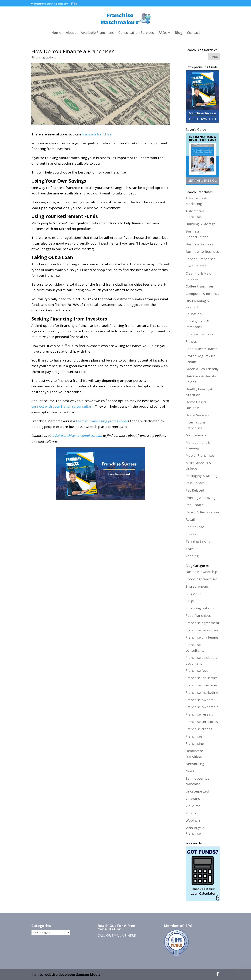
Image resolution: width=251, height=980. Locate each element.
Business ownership (201, 572)
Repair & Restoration (202, 512)
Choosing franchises (202, 579)
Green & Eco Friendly (202, 369)
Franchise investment (203, 685)
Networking (195, 764)
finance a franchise (97, 134)
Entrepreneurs (197, 586)
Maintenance (196, 435)
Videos (191, 813)
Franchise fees (197, 670)
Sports (191, 534)
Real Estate (195, 505)
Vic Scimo (193, 806)
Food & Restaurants (201, 349)
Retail (190, 520)
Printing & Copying (201, 498)
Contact (193, 33)
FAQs (163, 33)
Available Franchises (97, 33)
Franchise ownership (202, 707)
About (71, 33)
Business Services (199, 244)
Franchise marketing (202, 692)
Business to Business (202, 252)
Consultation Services (136, 33)
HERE (132, 935)
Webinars (193, 820)
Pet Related (195, 490)
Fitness (191, 341)
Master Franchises (200, 455)
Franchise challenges (202, 637)
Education (194, 314)
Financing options (44, 57)
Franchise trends (199, 729)
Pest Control (196, 483)
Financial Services (199, 334)
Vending (192, 556)
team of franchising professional (102, 421)
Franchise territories (202, 722)
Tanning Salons (198, 541)
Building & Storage (201, 224)
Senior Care (195, 527)
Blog (179, 33)
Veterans (193, 799)
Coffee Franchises (200, 286)
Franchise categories (202, 630)
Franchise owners (199, 700)
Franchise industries (202, 678)
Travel (191, 549)
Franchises (194, 736)
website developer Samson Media (72, 975)
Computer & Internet (202, 294)
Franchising (195, 743)
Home (56, 33)
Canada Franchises (200, 259)
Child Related (196, 266)
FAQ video (194, 594)
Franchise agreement (202, 623)
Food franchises (198, 616)
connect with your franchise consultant (62, 406)
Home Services (197, 415)
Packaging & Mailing (201, 476)
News (190, 771)
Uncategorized (197, 791)
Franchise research (201, 714)
